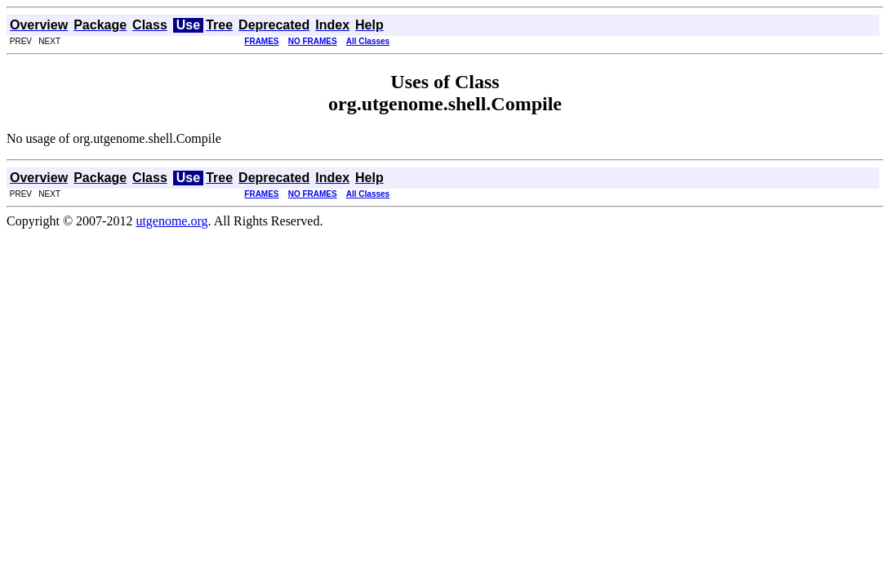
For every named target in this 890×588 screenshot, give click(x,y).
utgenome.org (171, 221)
